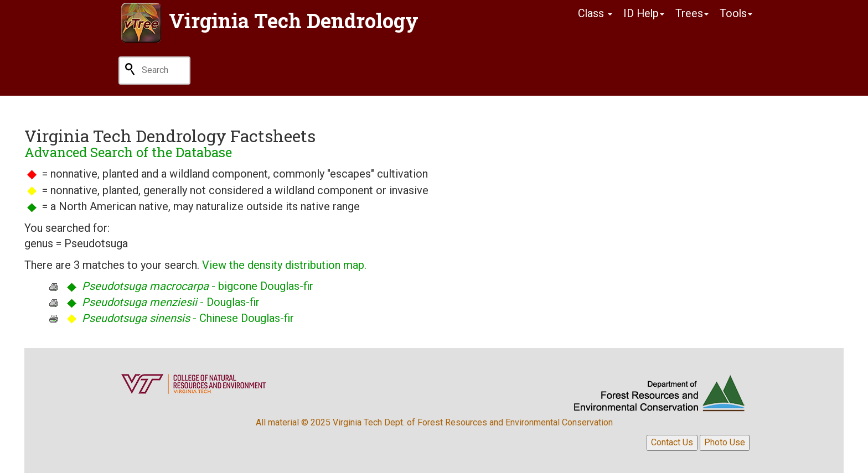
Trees (691, 14)
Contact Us (672, 442)
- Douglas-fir (171, 302)
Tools (736, 14)
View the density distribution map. (284, 265)
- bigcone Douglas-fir (198, 286)
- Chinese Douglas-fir (188, 318)
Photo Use (725, 442)
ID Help (643, 14)
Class (593, 14)
